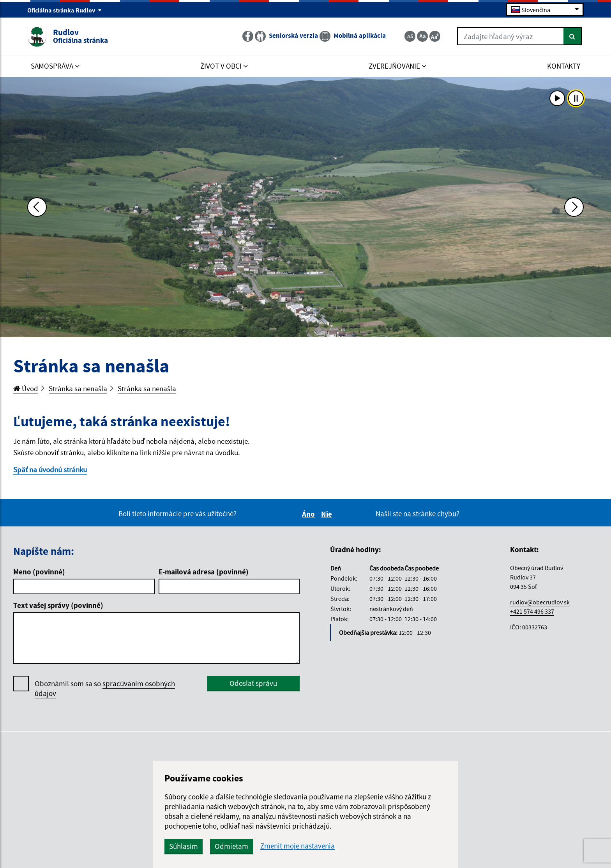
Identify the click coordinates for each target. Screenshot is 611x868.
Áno (310, 514)
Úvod (26, 388)
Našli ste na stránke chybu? (418, 514)
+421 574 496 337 (532, 611)
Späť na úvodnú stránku (50, 469)
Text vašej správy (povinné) (58, 605)
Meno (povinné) (39, 572)
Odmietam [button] (231, 846)
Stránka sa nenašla (78, 388)
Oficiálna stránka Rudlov (64, 10)
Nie (328, 514)
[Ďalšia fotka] (574, 207)
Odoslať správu (253, 683)
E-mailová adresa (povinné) (204, 572)
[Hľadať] (573, 36)
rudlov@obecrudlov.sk (540, 602)
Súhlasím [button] (184, 846)
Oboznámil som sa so (105, 689)
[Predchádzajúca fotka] (37, 207)
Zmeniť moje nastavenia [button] (298, 846)
